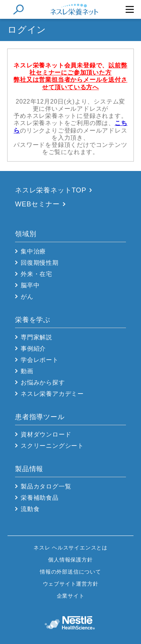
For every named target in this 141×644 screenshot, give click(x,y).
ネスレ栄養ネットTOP (51, 190)
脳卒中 (30, 285)
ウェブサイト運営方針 (71, 584)
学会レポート (40, 360)
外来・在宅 (36, 274)
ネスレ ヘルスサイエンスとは (70, 548)
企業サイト (71, 596)
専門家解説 (36, 337)
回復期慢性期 (40, 263)
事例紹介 (33, 349)
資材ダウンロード (46, 434)
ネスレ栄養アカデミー (52, 394)
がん (27, 297)
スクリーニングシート (52, 446)
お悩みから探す (43, 382)
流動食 (30, 509)
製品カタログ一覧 (46, 486)
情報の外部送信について (70, 572)
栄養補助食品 (40, 498)
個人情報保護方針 (70, 560)
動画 (27, 371)
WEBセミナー (37, 204)
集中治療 (33, 251)
